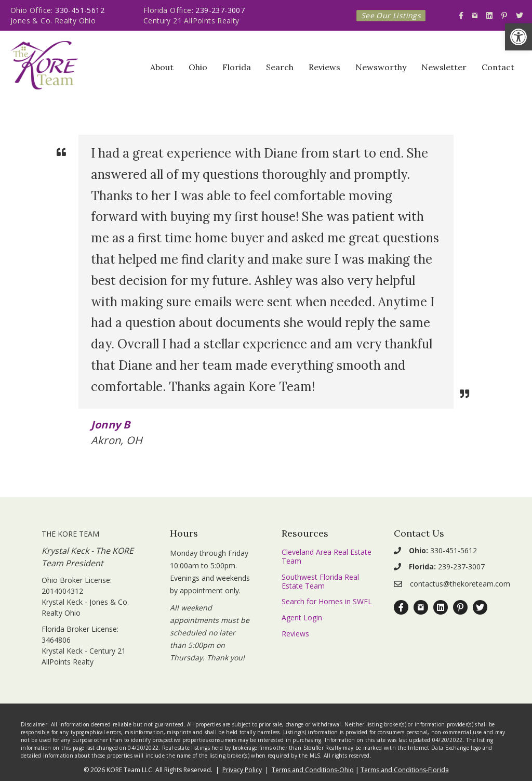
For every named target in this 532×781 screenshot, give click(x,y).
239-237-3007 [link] (220, 10)
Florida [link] (237, 67)
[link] (518, 37)
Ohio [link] (198, 67)
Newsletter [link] (444, 67)
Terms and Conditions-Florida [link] (405, 770)
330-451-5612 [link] (80, 10)
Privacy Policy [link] (242, 770)
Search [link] (280, 67)
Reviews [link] (324, 67)
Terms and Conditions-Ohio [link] (313, 770)
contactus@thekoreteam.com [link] (460, 584)
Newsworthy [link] (381, 67)
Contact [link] (498, 67)
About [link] (162, 67)
